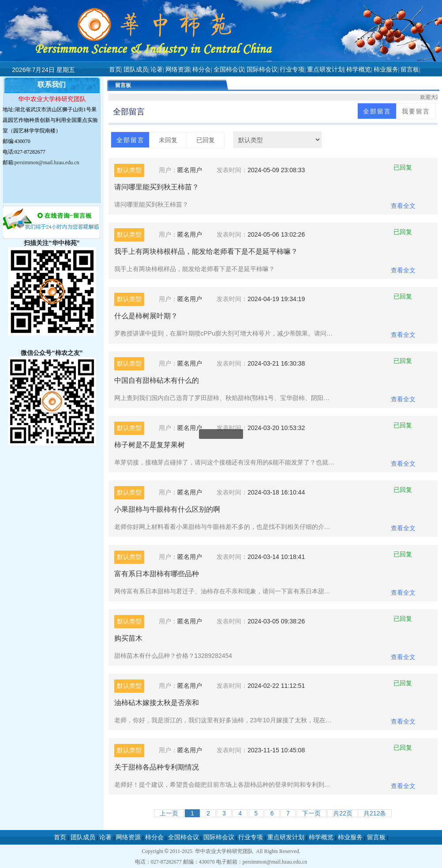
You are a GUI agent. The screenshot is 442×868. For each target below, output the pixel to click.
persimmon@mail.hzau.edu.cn (47, 162)
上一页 (169, 813)
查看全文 (403, 206)
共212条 (375, 813)
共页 (343, 813)
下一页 (311, 813)
